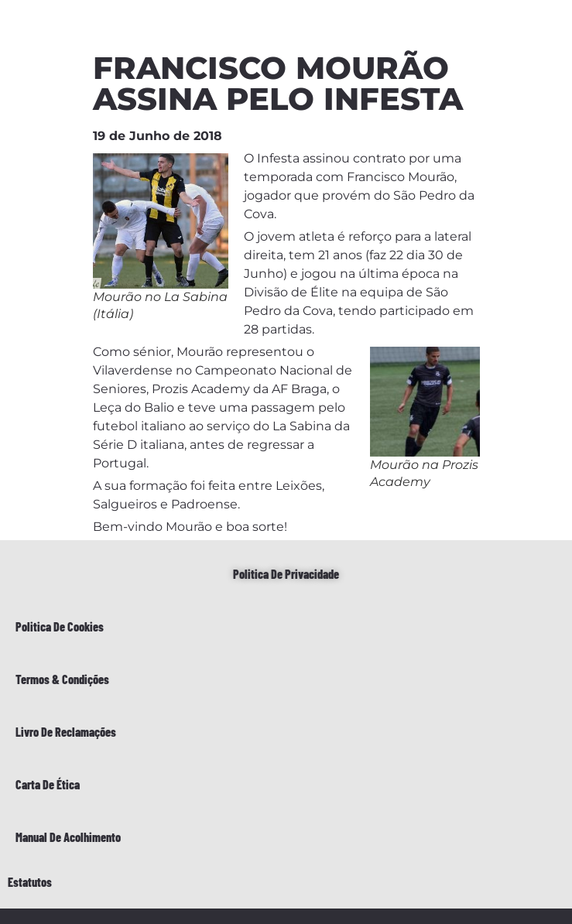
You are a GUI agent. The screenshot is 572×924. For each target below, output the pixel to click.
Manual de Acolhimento (68, 837)
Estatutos (30, 882)
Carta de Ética (48, 784)
